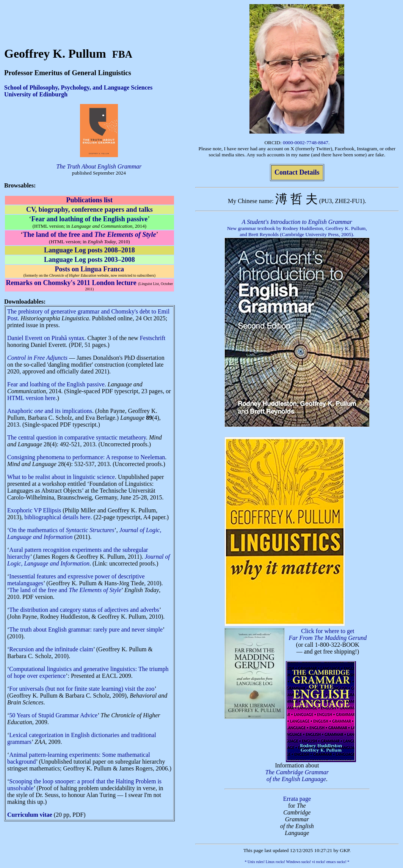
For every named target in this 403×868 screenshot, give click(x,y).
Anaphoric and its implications (50, 411)
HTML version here (31, 398)
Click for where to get (328, 634)
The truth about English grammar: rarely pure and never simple (86, 629)
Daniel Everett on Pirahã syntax (46, 338)
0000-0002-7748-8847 (306, 143)
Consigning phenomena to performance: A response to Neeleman (86, 457)
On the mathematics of (62, 530)
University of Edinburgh (36, 94)
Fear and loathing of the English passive (56, 384)
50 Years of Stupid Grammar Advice (53, 715)
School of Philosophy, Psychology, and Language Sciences (78, 87)
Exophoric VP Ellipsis (34, 510)
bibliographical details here (57, 517)
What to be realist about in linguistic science (61, 477)
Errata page (297, 799)
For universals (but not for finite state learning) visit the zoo (82, 689)
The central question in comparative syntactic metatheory (77, 437)
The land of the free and (65, 590)
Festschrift (153, 338)
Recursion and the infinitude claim (51, 649)
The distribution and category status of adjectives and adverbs (84, 610)
